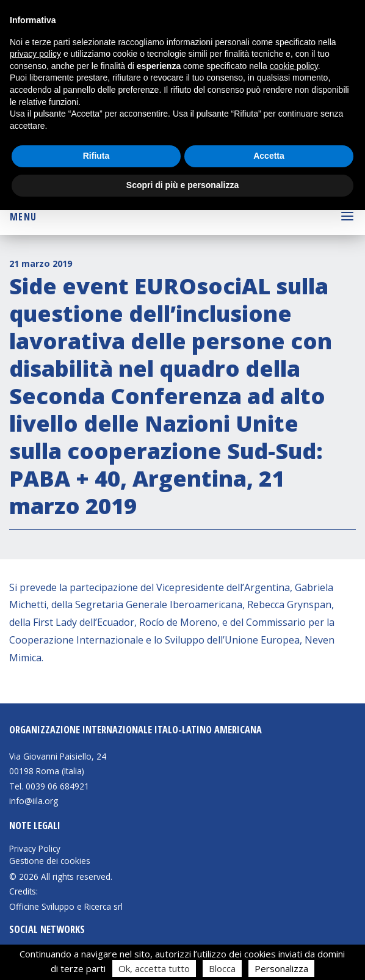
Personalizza (281, 968)
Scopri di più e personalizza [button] (182, 185)
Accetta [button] (269, 156)
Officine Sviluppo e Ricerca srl (66, 906)
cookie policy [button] (294, 66)
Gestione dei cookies (50, 861)
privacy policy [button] (35, 54)
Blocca (222, 968)
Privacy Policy (35, 849)
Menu (23, 217)
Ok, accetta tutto (154, 968)
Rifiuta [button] (96, 156)
